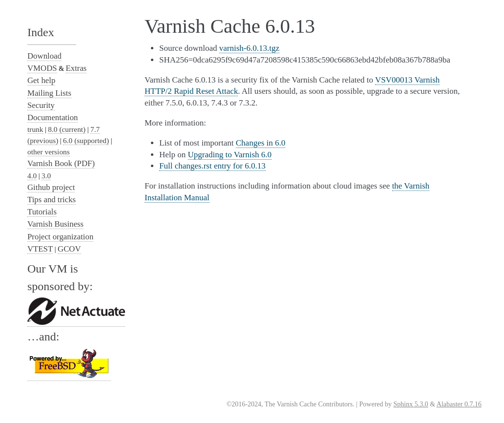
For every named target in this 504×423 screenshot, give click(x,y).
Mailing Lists (49, 93)
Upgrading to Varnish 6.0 (230, 155)
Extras (76, 68)
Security (41, 105)
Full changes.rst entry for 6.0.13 (212, 166)
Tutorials (42, 212)
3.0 (46, 176)
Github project (51, 187)
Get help (41, 80)
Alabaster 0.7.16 (459, 404)
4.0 (32, 176)
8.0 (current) (67, 129)
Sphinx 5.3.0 (411, 404)
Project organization (60, 237)
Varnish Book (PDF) (61, 163)
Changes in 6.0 (261, 143)
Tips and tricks (52, 200)
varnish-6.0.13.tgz (249, 48)
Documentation (52, 117)
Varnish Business (55, 224)
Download (44, 56)
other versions (49, 152)
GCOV (69, 249)
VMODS (42, 68)
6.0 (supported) (86, 140)
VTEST (40, 249)
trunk (35, 129)
